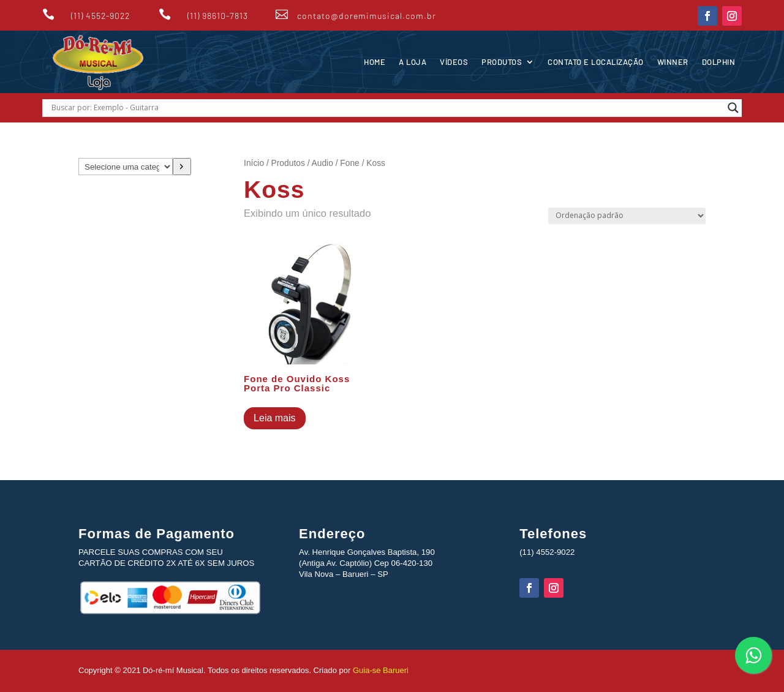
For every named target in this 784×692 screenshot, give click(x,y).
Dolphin (719, 62)
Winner (673, 62)
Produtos (502, 62)
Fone (349, 163)
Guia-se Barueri (379, 670)
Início (254, 163)
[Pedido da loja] (627, 216)
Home (375, 62)
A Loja (413, 62)
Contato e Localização (596, 62)
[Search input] (386, 108)
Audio (322, 163)
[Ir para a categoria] (182, 167)
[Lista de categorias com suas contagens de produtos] (126, 167)
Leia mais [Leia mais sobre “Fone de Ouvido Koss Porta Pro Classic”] (274, 418)
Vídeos (454, 62)
